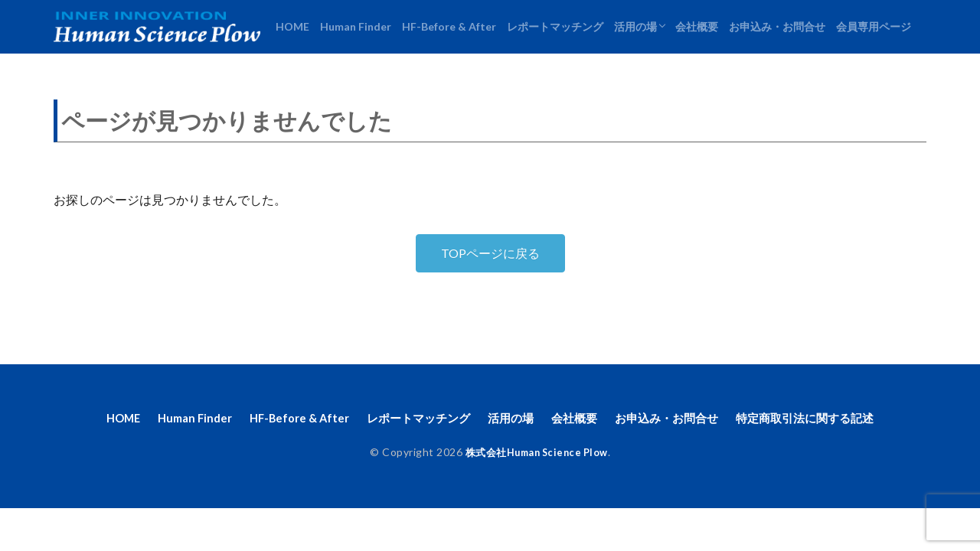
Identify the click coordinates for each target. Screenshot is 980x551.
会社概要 (697, 26)
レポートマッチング (555, 26)
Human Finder (356, 26)
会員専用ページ (874, 26)
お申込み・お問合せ (777, 26)
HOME (292, 26)
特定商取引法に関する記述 (823, 419)
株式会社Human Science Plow (536, 454)
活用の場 (635, 26)
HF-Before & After (449, 26)
